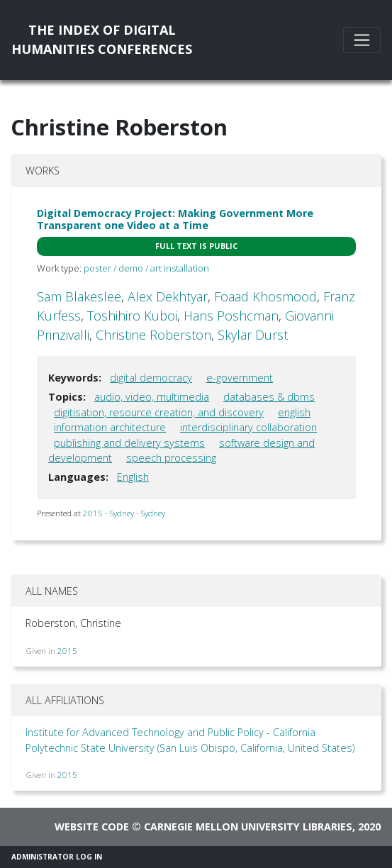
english (294, 412)
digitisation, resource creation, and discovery (159, 412)
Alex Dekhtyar (168, 296)
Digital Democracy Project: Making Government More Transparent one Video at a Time (175, 219)
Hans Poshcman (231, 316)
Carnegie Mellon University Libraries (248, 827)
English (133, 477)
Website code (92, 827)
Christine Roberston (153, 335)
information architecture (110, 427)
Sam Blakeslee (79, 296)
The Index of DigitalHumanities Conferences (102, 39)
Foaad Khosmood (265, 296)
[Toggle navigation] (362, 40)
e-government (240, 378)
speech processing (171, 458)
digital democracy (151, 378)
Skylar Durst (253, 335)
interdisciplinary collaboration (248, 427)
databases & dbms (269, 397)
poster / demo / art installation (146, 268)
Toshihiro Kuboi (132, 316)
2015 (67, 651)
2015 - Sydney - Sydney (124, 513)
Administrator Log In (57, 857)
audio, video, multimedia (152, 397)
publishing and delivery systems (129, 443)
